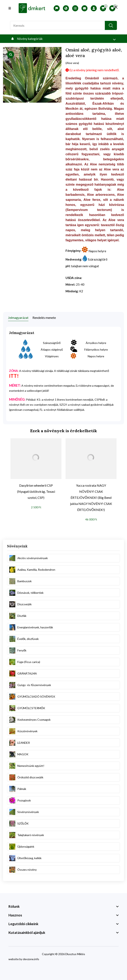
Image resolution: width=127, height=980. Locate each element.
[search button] (111, 25)
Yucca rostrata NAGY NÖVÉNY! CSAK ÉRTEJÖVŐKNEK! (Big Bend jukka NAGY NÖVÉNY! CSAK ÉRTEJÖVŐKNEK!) (91, 497)
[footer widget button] (63, 907)
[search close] (115, 7)
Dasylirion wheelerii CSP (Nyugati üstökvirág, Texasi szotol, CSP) (36, 491)
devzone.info (31, 959)
